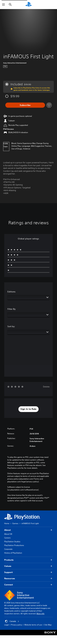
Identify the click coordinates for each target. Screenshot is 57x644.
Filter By (11, 309)
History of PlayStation (13, 553)
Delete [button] (46, 387)
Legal (7, 627)
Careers (7, 538)
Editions (11, 292)
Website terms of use (33, 627)
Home (7, 523)
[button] (28, 409)
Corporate (8, 549)
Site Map (48, 627)
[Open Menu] (3, 5)
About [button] (28, 530)
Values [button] (28, 566)
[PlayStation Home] (29, 5)
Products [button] (28, 560)
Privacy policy (17, 627)
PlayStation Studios (12, 542)
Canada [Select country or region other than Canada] (12, 624)
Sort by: (11, 326)
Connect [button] (28, 585)
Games (15, 523)
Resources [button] (28, 579)
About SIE (8, 534)
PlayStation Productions (14, 545)
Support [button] (28, 572)
